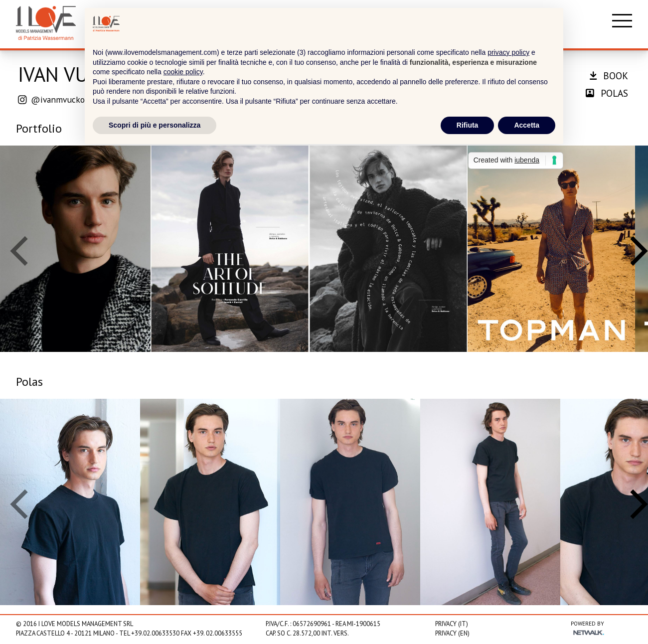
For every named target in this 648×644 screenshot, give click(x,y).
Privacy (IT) (452, 624)
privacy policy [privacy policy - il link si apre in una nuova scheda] (508, 52)
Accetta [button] (527, 125)
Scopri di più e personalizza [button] (155, 125)
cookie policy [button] (183, 72)
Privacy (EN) (452, 633)
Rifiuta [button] (468, 125)
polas (607, 93)
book (609, 76)
